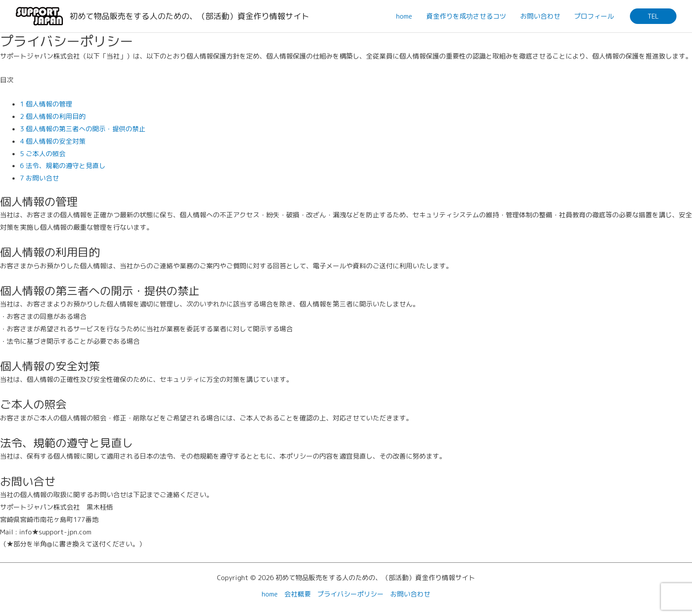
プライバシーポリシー (351, 594)
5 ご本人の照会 (43, 154)
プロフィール (594, 16)
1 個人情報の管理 (46, 104)
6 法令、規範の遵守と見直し (63, 166)
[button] (653, 16)
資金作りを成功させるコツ (468, 16)
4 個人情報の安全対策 (53, 141)
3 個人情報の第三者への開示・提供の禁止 (83, 129)
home (407, 16)
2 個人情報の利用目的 (53, 116)
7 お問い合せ (39, 178)
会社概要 (298, 594)
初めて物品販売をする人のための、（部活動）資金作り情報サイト (189, 16)
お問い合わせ (541, 16)
